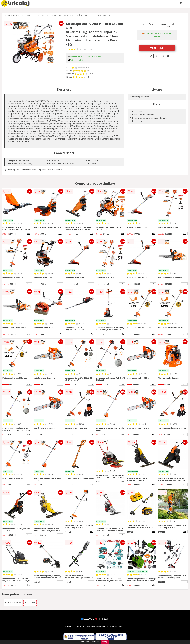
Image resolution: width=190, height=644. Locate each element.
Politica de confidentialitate (96, 627)
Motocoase (64, 15)
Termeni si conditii (73, 627)
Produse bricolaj (12, 15)
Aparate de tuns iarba (47, 15)
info (29, 234)
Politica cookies (117, 627)
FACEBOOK (87, 619)
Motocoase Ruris (104, 15)
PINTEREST (102, 619)
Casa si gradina (28, 15)
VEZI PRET (157, 48)
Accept (105, 642)
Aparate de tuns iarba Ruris (83, 15)
